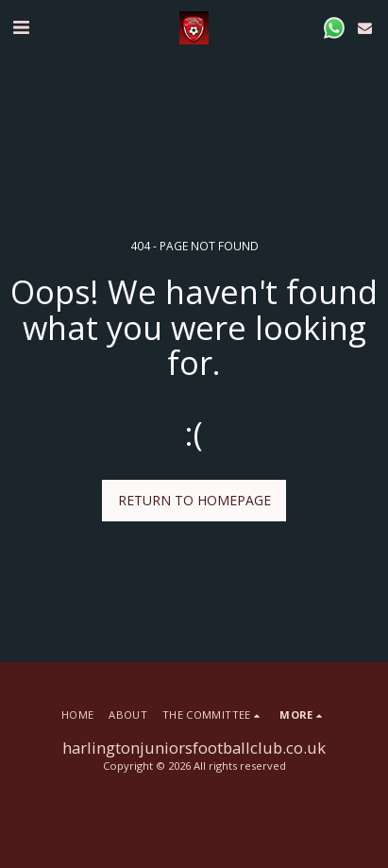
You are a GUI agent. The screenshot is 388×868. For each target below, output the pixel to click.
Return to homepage (194, 500)
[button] (21, 27)
